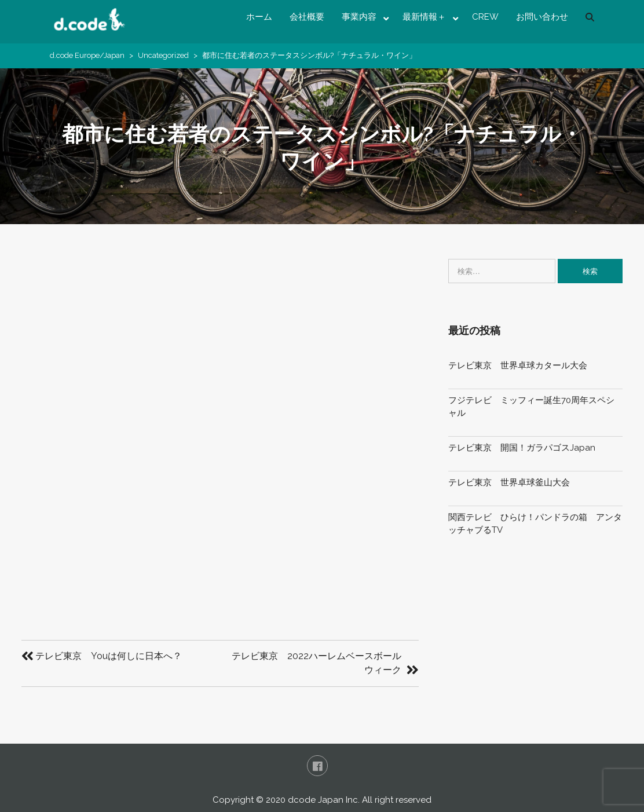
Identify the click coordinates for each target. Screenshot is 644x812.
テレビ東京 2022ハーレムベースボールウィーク (316, 663)
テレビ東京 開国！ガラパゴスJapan (522, 448)
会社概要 (307, 17)
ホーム (259, 17)
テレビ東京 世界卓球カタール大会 (518, 365)
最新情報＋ (424, 17)
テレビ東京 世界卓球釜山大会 (509, 482)
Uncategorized (163, 55)
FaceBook (317, 766)
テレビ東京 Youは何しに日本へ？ (109, 656)
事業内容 (359, 17)
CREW (485, 17)
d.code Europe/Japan (87, 55)
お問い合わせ (542, 17)
